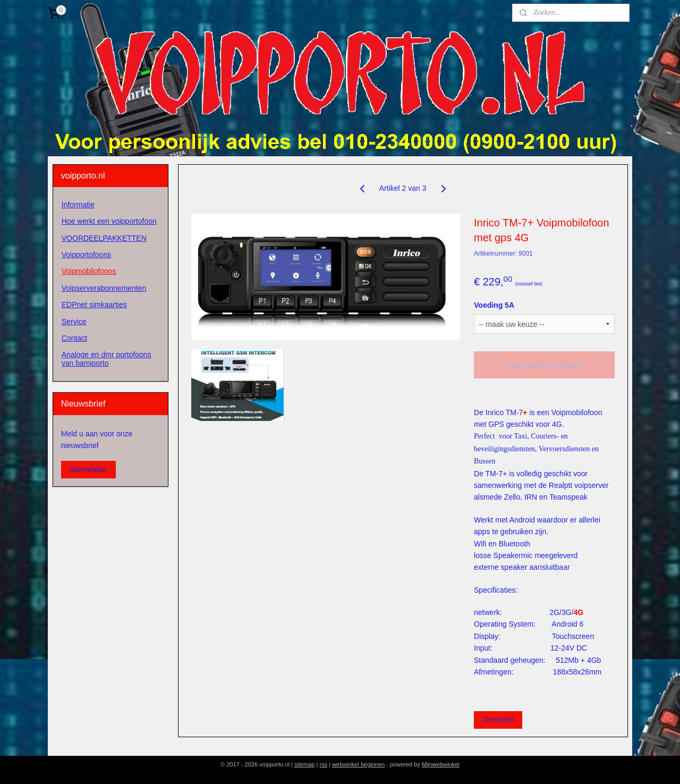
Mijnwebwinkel (441, 764)
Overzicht (498, 720)
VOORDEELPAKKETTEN (104, 238)
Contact (74, 338)
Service (74, 322)
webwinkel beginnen (358, 764)
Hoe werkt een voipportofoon (109, 221)
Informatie (78, 205)
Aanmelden (88, 469)
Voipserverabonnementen (104, 288)
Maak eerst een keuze (544, 365)
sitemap (305, 764)
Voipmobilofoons (89, 271)
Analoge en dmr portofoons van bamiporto (107, 359)
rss (323, 764)
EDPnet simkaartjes (94, 305)
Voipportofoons (86, 255)
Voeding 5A (494, 305)
